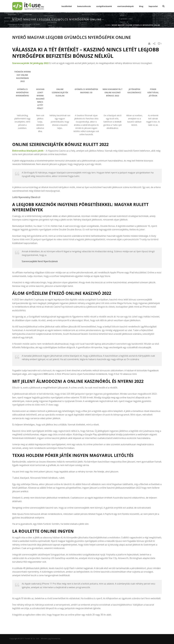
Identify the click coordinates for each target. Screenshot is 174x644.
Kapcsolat (153, 6)
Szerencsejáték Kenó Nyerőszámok (40, 261)
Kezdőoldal (67, 6)
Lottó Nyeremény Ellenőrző (26, 197)
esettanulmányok (125, 6)
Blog (141, 6)
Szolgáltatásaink (104, 6)
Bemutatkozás (84, 6)
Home (108, 25)
